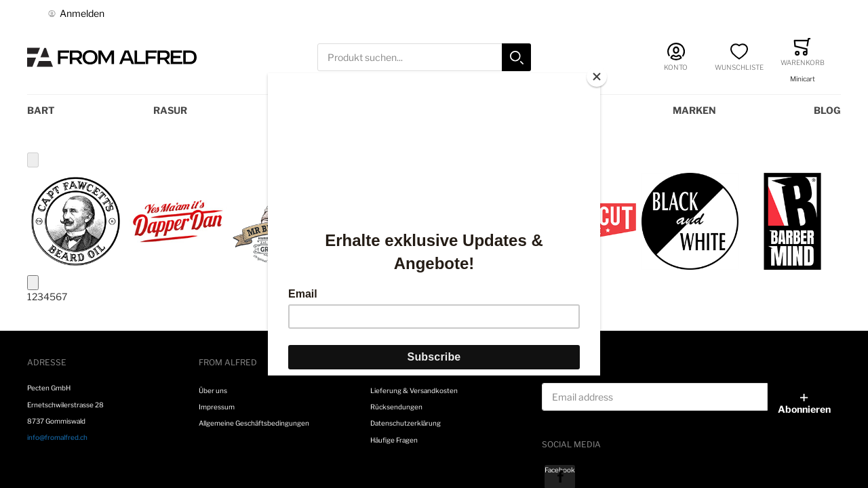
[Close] (597, 77)
